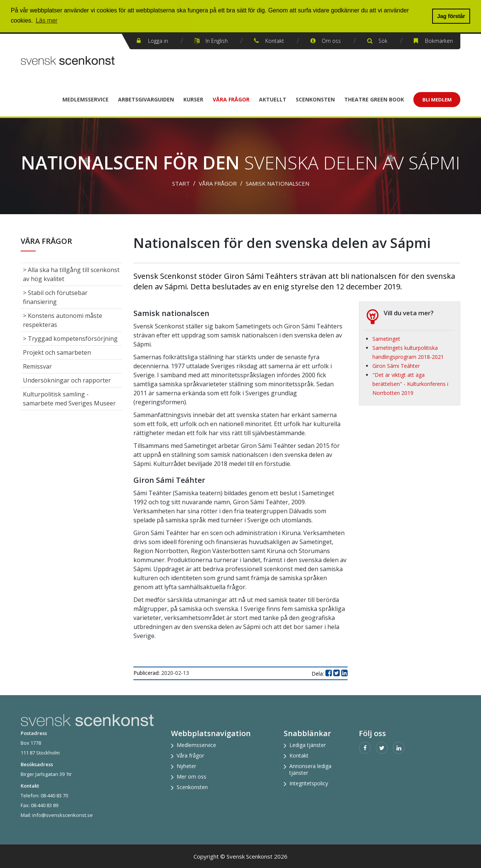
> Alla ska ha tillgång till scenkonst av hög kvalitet (71, 274)
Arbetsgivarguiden (146, 99)
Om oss (331, 41)
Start (181, 183)
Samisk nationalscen (278, 183)
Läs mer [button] (47, 20)
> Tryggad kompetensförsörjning (70, 339)
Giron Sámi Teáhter (396, 366)
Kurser (193, 99)
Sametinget (386, 339)
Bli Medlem (437, 100)
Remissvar (37, 366)
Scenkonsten (315, 99)
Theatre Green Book (374, 99)
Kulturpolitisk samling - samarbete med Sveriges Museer (69, 399)
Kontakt (275, 41)
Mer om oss (191, 777)
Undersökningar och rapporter (67, 380)
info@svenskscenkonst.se (63, 815)
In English (217, 41)
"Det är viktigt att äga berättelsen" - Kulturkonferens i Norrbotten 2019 (410, 384)
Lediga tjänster (308, 745)
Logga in (158, 41)
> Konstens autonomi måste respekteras (63, 320)
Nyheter (186, 766)
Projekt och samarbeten (57, 352)
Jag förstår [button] (451, 16)
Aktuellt (273, 99)
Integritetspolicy (309, 783)
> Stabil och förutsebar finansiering (55, 297)
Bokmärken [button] (439, 41)
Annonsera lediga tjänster (310, 769)
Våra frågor (231, 99)
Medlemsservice (85, 99)
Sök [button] (383, 41)
